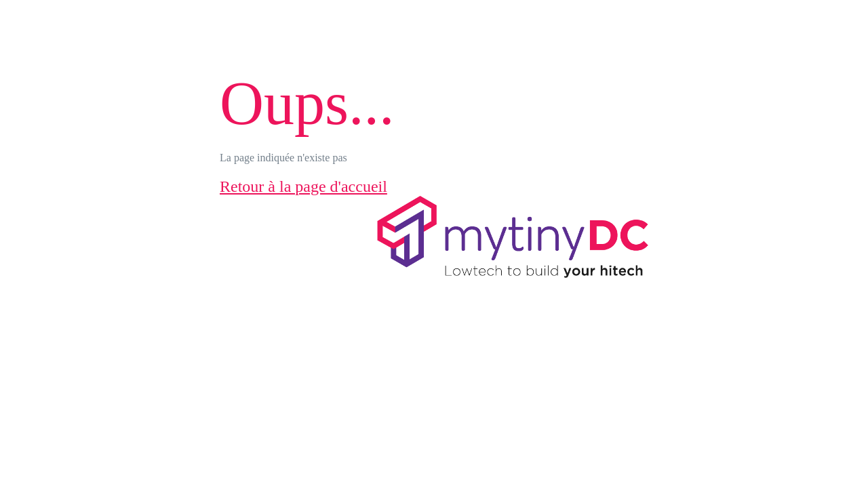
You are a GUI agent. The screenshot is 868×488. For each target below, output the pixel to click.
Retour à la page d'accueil (303, 186)
